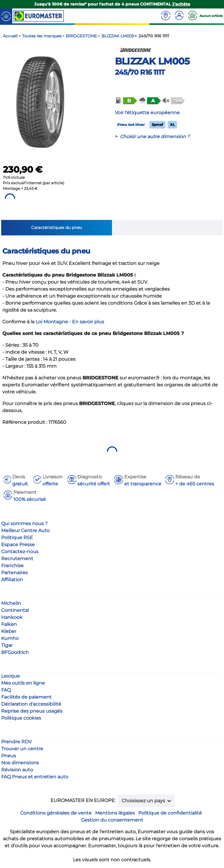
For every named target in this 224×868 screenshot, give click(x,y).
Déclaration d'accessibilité (31, 704)
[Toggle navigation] (6, 16)
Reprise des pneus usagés (32, 711)
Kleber (9, 631)
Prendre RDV (16, 742)
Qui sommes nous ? (24, 524)
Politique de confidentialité (170, 813)
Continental (15, 610)
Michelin (11, 603)
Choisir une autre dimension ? (155, 137)
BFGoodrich (15, 652)
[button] (126, 101)
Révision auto (17, 770)
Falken (9, 624)
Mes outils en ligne (23, 683)
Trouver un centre (22, 749)
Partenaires (14, 573)
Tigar (7, 645)
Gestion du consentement (112, 820)
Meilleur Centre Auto (25, 531)
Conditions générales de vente (56, 813)
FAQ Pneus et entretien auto (35, 777)
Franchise (12, 566)
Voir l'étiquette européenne (147, 113)
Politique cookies (21, 718)
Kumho (10, 638)
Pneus (9, 756)
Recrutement (17, 559)
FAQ (6, 690)
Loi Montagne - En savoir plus (70, 322)
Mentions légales (115, 813)
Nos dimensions (20, 763)
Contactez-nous (20, 552)
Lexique (10, 676)
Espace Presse (18, 545)
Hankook (12, 617)
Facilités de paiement (26, 697)
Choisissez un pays (144, 801)
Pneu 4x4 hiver (131, 125)
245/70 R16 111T (140, 72)
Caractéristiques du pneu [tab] (57, 228)
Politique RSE (17, 538)
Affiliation (12, 580)
